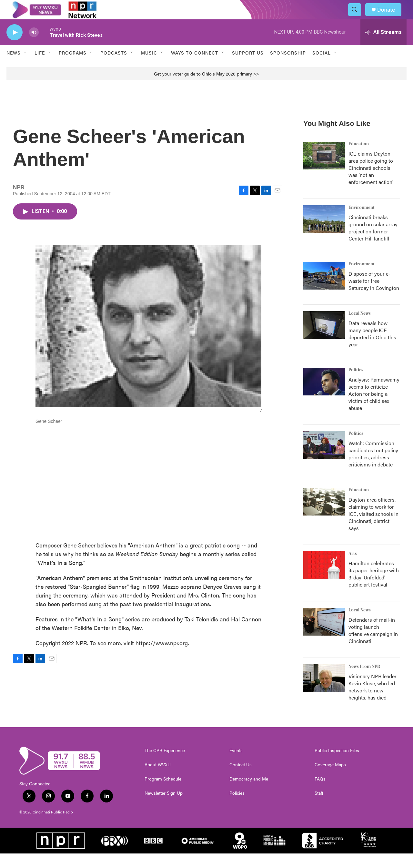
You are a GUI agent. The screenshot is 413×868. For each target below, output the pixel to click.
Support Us (248, 67)
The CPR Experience (165, 765)
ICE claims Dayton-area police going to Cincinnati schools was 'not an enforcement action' (371, 182)
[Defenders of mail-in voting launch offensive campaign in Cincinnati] (324, 636)
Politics (356, 384)
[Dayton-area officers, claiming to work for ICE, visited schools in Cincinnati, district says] (324, 516)
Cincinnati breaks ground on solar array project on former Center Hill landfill (373, 242)
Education (359, 158)
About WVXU (158, 779)
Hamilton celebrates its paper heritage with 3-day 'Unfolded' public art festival (374, 588)
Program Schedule (163, 793)
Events (236, 765)
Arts (353, 568)
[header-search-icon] (358, 17)
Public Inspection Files (337, 765)
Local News (360, 328)
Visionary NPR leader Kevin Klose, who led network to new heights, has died (373, 701)
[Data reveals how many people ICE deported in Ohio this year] (324, 340)
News (14, 67)
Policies (237, 808)
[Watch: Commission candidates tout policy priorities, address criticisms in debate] (324, 460)
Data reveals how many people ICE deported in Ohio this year (372, 348)
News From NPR (364, 681)
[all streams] (383, 47)
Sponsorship (288, 67)
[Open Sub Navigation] (25, 67)
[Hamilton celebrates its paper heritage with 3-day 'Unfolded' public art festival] (324, 580)
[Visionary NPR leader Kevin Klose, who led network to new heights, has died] (324, 693)
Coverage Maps (330, 779)
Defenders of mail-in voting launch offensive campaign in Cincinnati (373, 645)
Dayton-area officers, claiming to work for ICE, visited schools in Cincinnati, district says (373, 528)
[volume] (34, 47)
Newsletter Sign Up (164, 808)
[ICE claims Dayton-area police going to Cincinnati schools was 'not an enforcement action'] (324, 170)
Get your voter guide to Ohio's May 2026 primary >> (206, 88)
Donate (390, 17)
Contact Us (241, 779)
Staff (319, 808)
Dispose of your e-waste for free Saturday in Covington (374, 295)
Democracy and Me (249, 793)
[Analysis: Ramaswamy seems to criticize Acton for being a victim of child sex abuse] (324, 396)
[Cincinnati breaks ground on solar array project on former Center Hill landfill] (324, 234)
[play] (15, 47)
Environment (362, 222)
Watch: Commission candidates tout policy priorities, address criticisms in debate (373, 468)
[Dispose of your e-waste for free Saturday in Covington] (324, 290)
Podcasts (114, 67)
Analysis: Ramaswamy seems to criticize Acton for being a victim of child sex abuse (374, 408)
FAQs (320, 793)
